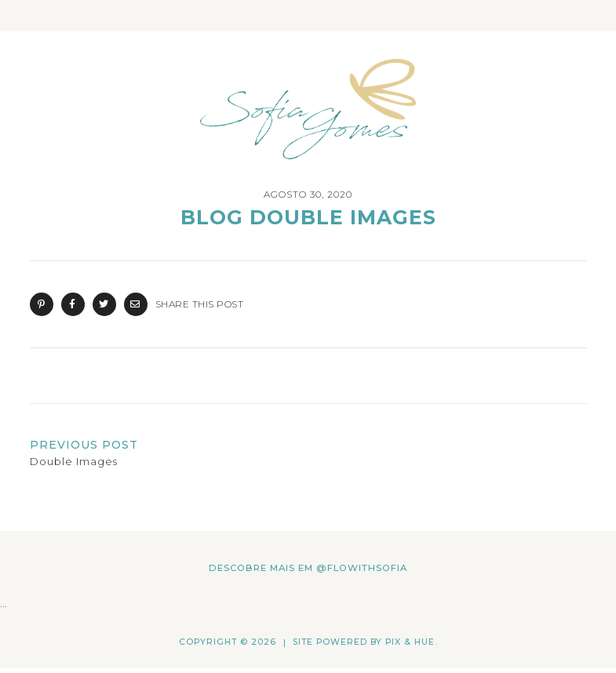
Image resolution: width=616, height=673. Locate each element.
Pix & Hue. (411, 642)
